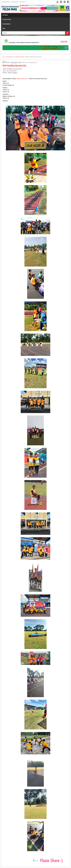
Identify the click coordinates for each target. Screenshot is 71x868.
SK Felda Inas (7, 20)
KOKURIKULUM (24, 63)
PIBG (4, 29)
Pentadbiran (6, 24)
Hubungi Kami (15, 2)
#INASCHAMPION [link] (22, 79)
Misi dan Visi (23, 2)
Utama (5, 15)
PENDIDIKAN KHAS (33, 63)
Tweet (4, 61)
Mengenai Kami (6, 2)
